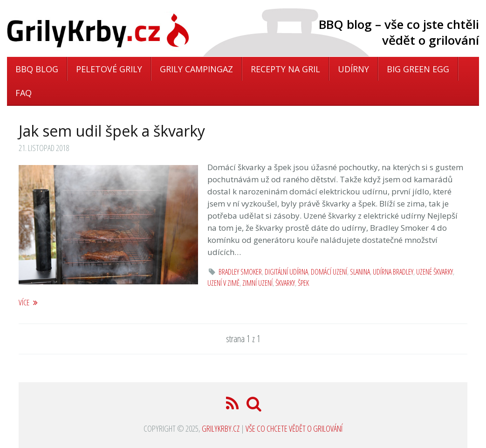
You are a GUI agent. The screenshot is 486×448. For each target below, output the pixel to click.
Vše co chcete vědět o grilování (294, 428)
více (28, 302)
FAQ (24, 93)
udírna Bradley (393, 272)
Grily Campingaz (196, 69)
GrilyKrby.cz (221, 428)
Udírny (353, 69)
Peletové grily (109, 69)
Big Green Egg (418, 69)
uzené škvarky (435, 272)
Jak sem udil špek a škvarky (112, 131)
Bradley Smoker (240, 272)
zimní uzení (257, 283)
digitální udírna (286, 272)
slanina (360, 272)
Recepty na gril (285, 69)
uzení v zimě (223, 283)
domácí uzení (329, 272)
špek (303, 283)
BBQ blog (37, 69)
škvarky (285, 283)
